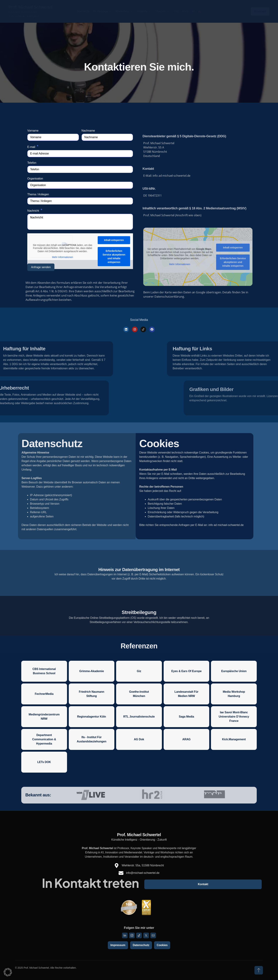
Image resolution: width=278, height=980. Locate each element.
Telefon (32, 163)
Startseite (83, 11)
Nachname (88, 131)
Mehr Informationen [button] (62, 257)
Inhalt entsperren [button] (114, 240)
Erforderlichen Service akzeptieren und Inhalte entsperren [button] (114, 256)
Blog (185, 11)
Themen (162, 11)
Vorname (33, 131)
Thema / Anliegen (38, 194)
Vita (176, 11)
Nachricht (33, 211)
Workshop (124, 11)
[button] (8, 972)
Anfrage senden (41, 267)
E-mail (31, 147)
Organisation (35, 179)
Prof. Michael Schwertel (30, 7)
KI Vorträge (102, 11)
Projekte (144, 11)
